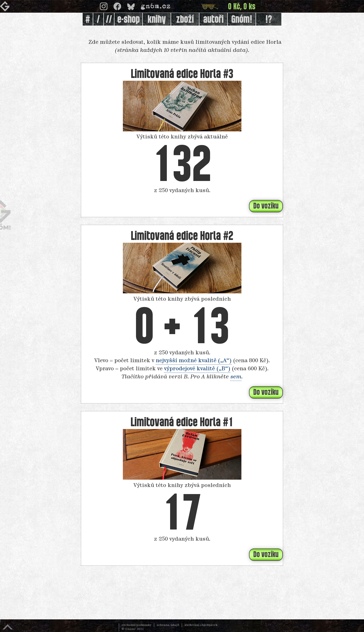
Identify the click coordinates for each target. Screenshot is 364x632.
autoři (213, 20)
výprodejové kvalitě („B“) (197, 369)
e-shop (129, 20)
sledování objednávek (201, 625)
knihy (157, 20)
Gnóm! (242, 20)
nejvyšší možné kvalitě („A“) (194, 361)
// (109, 20)
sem (236, 377)
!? (269, 20)
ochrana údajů (168, 625)
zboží (185, 20)
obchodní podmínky (136, 625)
